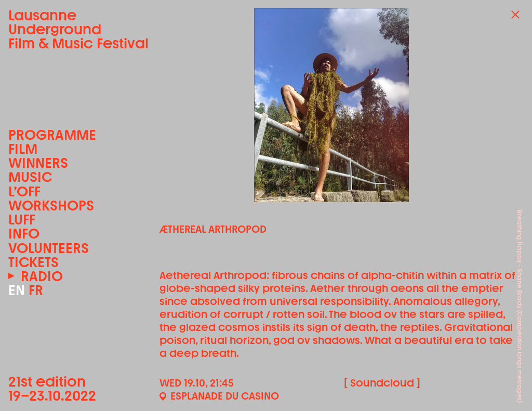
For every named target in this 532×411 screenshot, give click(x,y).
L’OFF (24, 191)
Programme (52, 135)
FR (36, 290)
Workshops (51, 206)
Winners (38, 163)
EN (17, 290)
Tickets (34, 262)
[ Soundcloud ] (382, 383)
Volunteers (49, 248)
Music (30, 177)
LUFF (22, 220)
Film (23, 149)
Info (24, 234)
